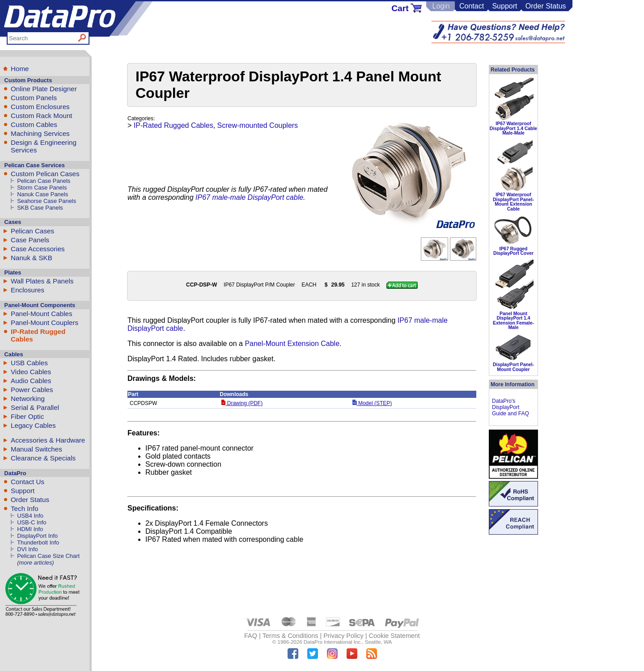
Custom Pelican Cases (45, 174)
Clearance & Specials (43, 458)
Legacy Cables (33, 425)
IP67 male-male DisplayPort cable (249, 197)
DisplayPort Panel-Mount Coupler (513, 367)
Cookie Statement (394, 636)
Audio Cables (31, 381)
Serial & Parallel (35, 407)
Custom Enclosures (40, 107)
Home (20, 69)
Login (441, 6)
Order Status (546, 6)
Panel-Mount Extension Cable (292, 344)
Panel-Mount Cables (42, 314)
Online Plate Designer (44, 89)
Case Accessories (38, 249)
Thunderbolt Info (38, 542)
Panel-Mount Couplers (44, 323)
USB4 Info (30, 516)
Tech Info (25, 509)
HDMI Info (30, 529)
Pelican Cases (32, 231)
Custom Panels (34, 98)
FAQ (251, 636)
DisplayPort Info (37, 536)
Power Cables (32, 390)
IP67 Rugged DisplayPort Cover (513, 251)
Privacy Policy (343, 636)
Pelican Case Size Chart (48, 556)
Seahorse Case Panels (47, 201)
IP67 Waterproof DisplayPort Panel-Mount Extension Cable (513, 202)
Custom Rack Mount (42, 116)
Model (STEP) (372, 403)
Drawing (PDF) (242, 403)
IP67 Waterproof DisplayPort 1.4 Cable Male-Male (513, 128)
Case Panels (30, 240)
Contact (472, 6)
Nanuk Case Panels (42, 194)
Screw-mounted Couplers (258, 125)
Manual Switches (36, 449)
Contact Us (28, 482)
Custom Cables (34, 124)
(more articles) (35, 563)
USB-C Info (32, 522)
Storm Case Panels (42, 188)
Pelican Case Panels (44, 181)
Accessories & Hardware (48, 440)
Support (504, 6)
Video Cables (31, 372)
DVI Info (28, 549)
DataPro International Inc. (333, 642)
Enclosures (28, 290)
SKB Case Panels (40, 208)
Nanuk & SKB (32, 258)
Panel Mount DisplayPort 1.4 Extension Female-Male (513, 321)
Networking (28, 399)
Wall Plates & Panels (42, 281)
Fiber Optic (27, 416)
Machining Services (40, 133)
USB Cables (29, 363)
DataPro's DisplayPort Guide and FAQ (511, 407)
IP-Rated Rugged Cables (174, 125)
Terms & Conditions (290, 636)
